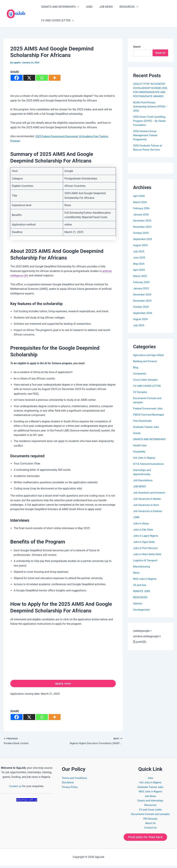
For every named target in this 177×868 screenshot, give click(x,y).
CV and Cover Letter (150, 811)
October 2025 (141, 237)
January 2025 (142, 292)
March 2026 (140, 206)
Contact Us (150, 829)
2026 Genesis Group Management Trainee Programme (146, 139)
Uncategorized (142, 614)
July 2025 (139, 255)
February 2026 (142, 212)
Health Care (140, 449)
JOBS (87, 7)
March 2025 (140, 280)
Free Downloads (143, 425)
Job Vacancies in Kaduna (149, 515)
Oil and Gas (140, 589)
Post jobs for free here (147, 839)
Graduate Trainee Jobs (147, 431)
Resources (150, 806)
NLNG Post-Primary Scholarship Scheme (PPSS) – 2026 (150, 111)
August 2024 (141, 323)
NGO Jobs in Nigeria (146, 583)
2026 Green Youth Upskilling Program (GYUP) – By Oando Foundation (151, 125)
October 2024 (141, 311)
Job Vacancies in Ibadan (148, 503)
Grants (137, 437)
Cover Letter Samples (146, 384)
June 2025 (140, 262)
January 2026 (142, 219)
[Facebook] (17, 78)
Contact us (15, 788)
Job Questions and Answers (150, 497)
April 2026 (139, 200)
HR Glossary (150, 820)
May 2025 (139, 268)
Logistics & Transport (146, 564)
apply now (63, 684)
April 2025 (139, 274)
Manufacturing (142, 571)
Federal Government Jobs (149, 413)
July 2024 (139, 329)
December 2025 (143, 225)
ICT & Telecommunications (150, 468)
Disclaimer (68, 784)
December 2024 (143, 299)
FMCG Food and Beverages (150, 419)
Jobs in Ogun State (145, 546)
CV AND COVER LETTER (57, 21)
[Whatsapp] (42, 78)
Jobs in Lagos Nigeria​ (146, 540)
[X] (29, 78)
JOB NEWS (103, 7)
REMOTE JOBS (142, 595)
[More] (55, 78)
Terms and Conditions (75, 779)
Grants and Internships (150, 802)
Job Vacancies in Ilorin (147, 509)
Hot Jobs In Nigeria (145, 462)
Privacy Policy (70, 788)
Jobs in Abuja (142, 527)
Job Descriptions (143, 484)
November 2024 (143, 305)
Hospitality (140, 456)
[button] (77, 7)
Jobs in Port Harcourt (146, 552)
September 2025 (143, 243)
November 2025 (143, 231)
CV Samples (141, 396)
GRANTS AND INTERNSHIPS (59, 7)
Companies (140, 378)
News (137, 577)
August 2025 (141, 249)
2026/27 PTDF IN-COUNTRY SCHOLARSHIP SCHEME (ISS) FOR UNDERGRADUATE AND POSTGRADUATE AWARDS (151, 92)
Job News (150, 797)
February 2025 (142, 286)
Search (137, 47)
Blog (136, 371)
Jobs (150, 779)
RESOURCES (124, 7)
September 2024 (143, 317)
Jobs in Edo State (144, 534)
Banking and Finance (146, 365)
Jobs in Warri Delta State (148, 558)
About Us (150, 824)
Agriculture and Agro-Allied (149, 359)
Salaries (138, 608)
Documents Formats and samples (150, 815)
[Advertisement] (63, 655)
